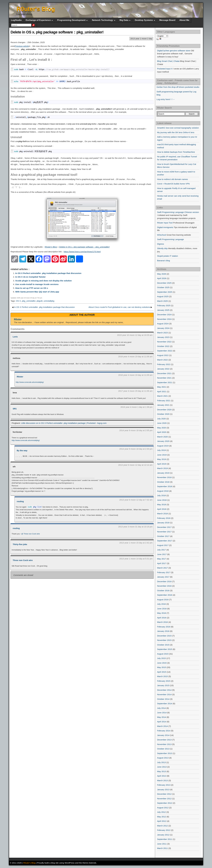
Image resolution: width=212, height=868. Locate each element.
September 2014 (165, 703)
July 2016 (161, 604)
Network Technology (102, 20)
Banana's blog (164, 261)
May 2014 (162, 717)
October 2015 (163, 645)
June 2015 (162, 663)
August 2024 (163, 324)
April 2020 (162, 432)
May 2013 (162, 771)
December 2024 (164, 315)
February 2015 (164, 681)
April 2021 (162, 391)
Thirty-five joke (20, 544)
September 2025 (165, 292)
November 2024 (164, 319)
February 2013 (164, 785)
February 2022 (164, 364)
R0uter (18, 319)
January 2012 (163, 835)
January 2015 (163, 685)
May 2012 (162, 817)
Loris (15, 337)
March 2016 (162, 622)
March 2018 (162, 514)
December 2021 (164, 373)
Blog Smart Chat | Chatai (168, 61)
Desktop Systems (144, 20)
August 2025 (163, 296)
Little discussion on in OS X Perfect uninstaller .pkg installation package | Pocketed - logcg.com (64, 423)
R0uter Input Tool (165, 223)
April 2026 (162, 278)
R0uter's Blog (36, 9)
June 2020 (162, 423)
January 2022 (163, 369)
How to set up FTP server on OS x (32, 288)
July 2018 (161, 495)
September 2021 (165, 382)
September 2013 (165, 753)
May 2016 (162, 613)
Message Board (167, 20)
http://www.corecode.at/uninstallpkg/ (30, 382)
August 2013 (163, 758)
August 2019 (163, 446)
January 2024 (163, 328)
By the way (22, 450)
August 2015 (163, 654)
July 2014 (161, 708)
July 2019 (161, 450)
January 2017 (163, 577)
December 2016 (164, 581)
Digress (161, 244)
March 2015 (162, 676)
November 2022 (164, 342)
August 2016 (163, 600)
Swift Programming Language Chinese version (178, 212)
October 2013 (163, 749)
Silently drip (162, 248)
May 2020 (162, 428)
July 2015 (161, 658)
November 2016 (164, 586)
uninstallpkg (49, 301)
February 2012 (164, 830)
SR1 (15, 409)
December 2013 (164, 740)
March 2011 (162, 848)
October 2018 (163, 482)
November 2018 (164, 477)
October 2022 (163, 346)
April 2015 (162, 672)
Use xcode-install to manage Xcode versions (37, 284)
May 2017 (162, 559)
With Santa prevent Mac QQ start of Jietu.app (37, 292)
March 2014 (162, 726)
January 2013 (163, 789)
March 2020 (162, 437)
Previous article (22, 46)
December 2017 (164, 527)
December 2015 (164, 636)
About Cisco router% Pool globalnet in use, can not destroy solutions (119, 307)
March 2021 (162, 396)
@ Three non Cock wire (31, 534)
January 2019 (163, 473)
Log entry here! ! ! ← (166, 99)
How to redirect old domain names (173, 179)
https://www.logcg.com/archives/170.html (82, 252)
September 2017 (165, 541)
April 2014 (162, 722)
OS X (18, 301)
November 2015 (164, 640)
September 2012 (165, 803)
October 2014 (163, 699)
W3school (162, 235)
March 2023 (162, 333)
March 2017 (162, 568)
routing (20, 501)
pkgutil (40, 301)
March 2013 (162, 780)
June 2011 (162, 844)
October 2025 (163, 287)
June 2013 (162, 767)
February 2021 (164, 401)
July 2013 (161, 762)
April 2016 (162, 618)
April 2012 (162, 821)
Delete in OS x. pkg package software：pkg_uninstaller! (57, 32)
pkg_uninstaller (29, 301)
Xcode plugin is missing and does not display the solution (43, 281)
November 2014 (164, 694)
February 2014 (164, 731)
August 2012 (163, 808)
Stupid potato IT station (168, 256)
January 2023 (163, 337)
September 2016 (165, 595)
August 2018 (163, 491)
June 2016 (162, 609)
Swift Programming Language (170, 239)
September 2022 (165, 351)
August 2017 (163, 545)
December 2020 (164, 410)
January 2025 (163, 310)
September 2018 (165, 486)
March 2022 (162, 360)
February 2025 (164, 305)
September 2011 (165, 839)
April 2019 (162, 464)
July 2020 (161, 419)
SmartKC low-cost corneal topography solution (178, 128)
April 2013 (162, 776)
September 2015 (165, 649)
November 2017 (164, 532)
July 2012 (161, 812)
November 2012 (164, 799)
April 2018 (162, 509)
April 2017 (162, 563)
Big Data (124, 20)
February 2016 (164, 627)
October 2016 (163, 590)
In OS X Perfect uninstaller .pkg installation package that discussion (48, 273)
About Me (184, 20)
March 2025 (162, 301)
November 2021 (164, 378)
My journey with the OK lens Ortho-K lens (176, 132)
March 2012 (162, 826)
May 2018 (162, 504)
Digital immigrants (165, 227)
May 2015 (162, 667)
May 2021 (162, 387)
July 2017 (161, 550)
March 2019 (162, 468)
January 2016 (163, 631)
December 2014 (164, 690)
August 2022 (163, 355)
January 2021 (163, 405)
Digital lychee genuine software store (174, 51)
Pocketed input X (165, 69)
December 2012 (164, 794)
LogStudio (16, 20)
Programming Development (71, 20)
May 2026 (162, 274)
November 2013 (164, 744)
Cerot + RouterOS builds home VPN (173, 184)
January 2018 (163, 523)
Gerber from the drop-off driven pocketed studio (178, 87)
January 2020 (163, 441)
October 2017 (163, 536)
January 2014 (163, 735)
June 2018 (162, 500)
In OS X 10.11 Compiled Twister (30, 277)
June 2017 (162, 554)
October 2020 (163, 414)
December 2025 (164, 283)
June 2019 (162, 455)
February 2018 (164, 518)
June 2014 (162, 713)
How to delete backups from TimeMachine (176, 152)
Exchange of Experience (38, 20)
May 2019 (162, 459)
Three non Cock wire (23, 560)
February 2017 (164, 572)
